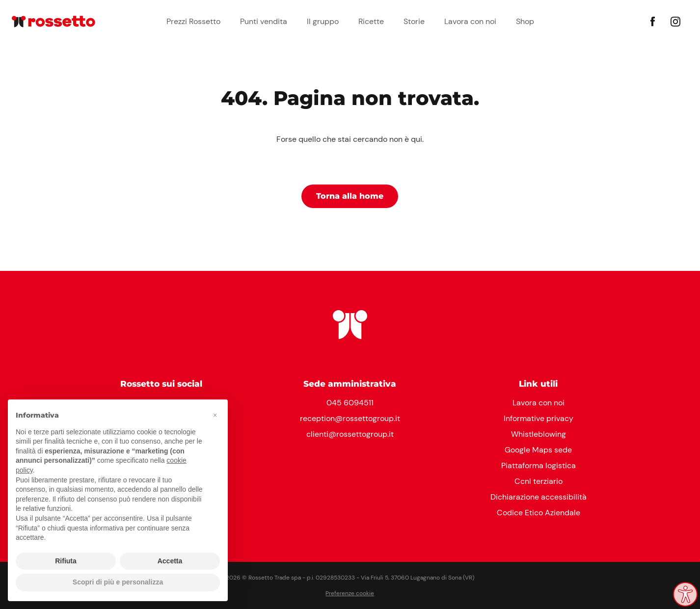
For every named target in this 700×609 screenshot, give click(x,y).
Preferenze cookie (350, 593)
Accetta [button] (170, 561)
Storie (414, 21)
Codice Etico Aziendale (538, 513)
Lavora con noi (470, 21)
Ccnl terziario (538, 481)
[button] (215, 415)
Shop (525, 21)
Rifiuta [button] (66, 561)
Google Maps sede (538, 450)
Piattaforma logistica (538, 465)
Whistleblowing (538, 434)
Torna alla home (350, 196)
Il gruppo (323, 21)
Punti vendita (264, 21)
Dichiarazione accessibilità (538, 497)
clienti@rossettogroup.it (350, 434)
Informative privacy (538, 418)
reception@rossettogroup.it (350, 418)
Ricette (371, 21)
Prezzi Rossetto (193, 21)
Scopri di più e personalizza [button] (118, 582)
